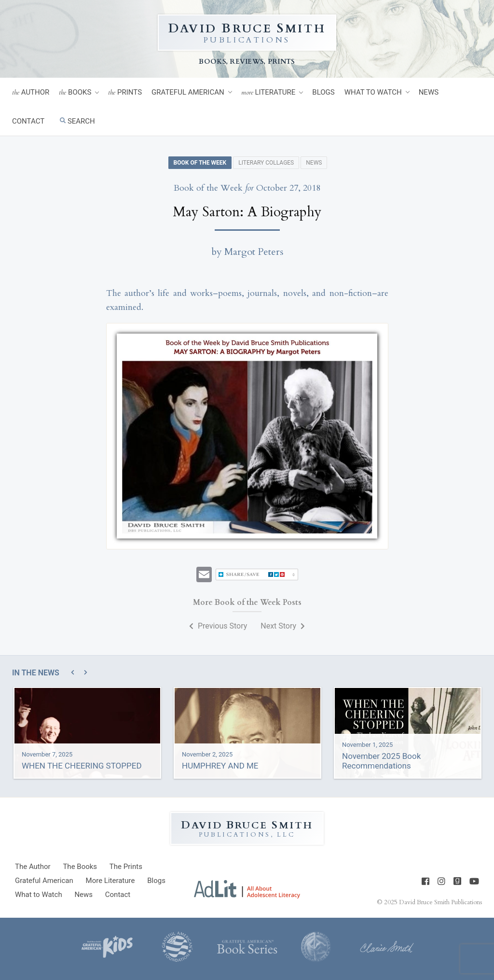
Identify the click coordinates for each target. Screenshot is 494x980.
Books (75, 92)
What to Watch (373, 92)
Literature (268, 92)
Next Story (283, 626)
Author (31, 92)
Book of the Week (200, 163)
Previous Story (218, 626)
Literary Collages (266, 163)
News (429, 92)
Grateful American (188, 92)
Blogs (323, 92)
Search (77, 121)
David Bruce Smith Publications (440, 902)
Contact (28, 121)
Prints (125, 92)
